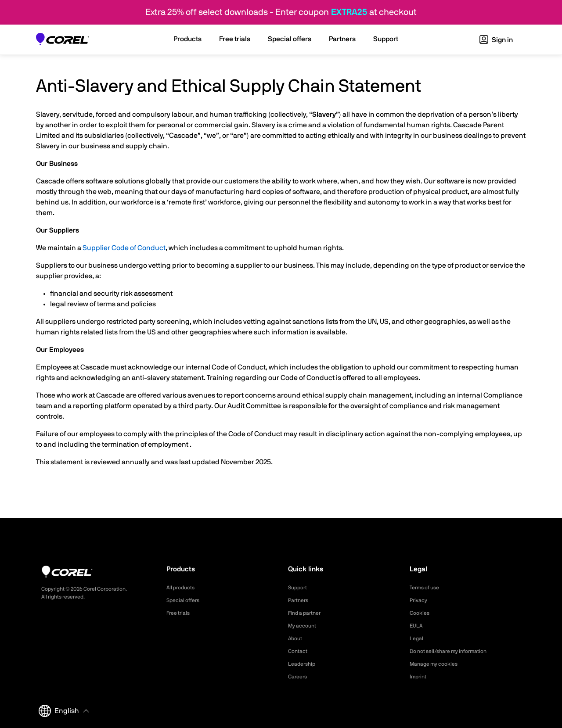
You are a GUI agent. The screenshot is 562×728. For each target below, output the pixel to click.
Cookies (421, 613)
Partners (300, 600)
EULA (417, 626)
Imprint (419, 677)
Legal (417, 638)
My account (304, 626)
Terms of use (427, 588)
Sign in (496, 40)
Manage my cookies (438, 664)
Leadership (304, 664)
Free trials (180, 613)
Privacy (420, 600)
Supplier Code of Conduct (124, 248)
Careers (299, 677)
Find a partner (307, 613)
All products (183, 588)
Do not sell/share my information (455, 651)
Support (299, 588)
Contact (299, 651)
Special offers (186, 600)
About (296, 638)
